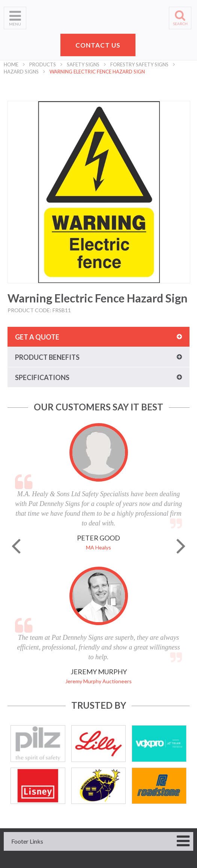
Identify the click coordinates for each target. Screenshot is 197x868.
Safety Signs (83, 64)
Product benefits (47, 357)
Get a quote (37, 337)
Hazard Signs (21, 72)
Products (43, 64)
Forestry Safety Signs (139, 64)
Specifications (42, 377)
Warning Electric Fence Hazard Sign (97, 72)
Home (11, 64)
